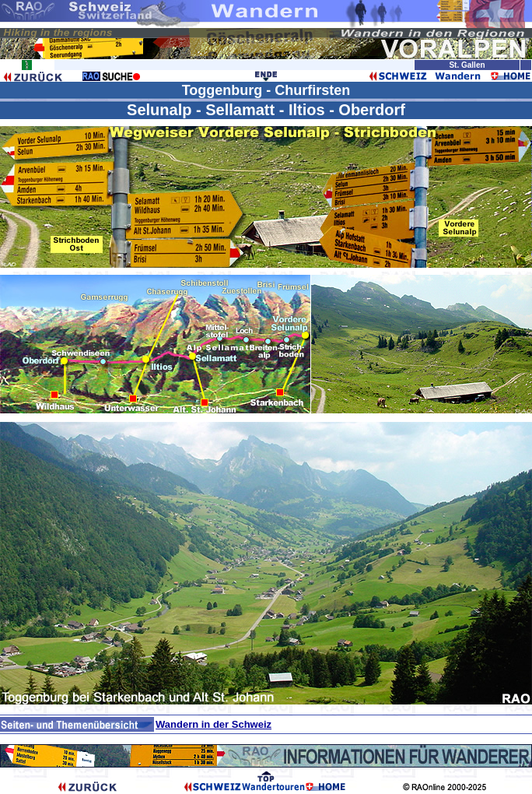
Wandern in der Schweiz (213, 724)
